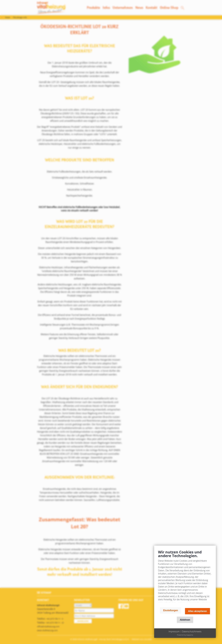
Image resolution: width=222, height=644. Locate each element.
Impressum (174, 631)
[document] (185, 577)
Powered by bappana (185, 635)
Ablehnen (185, 620)
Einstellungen (171, 610)
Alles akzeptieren (197, 611)
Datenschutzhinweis (192, 631)
